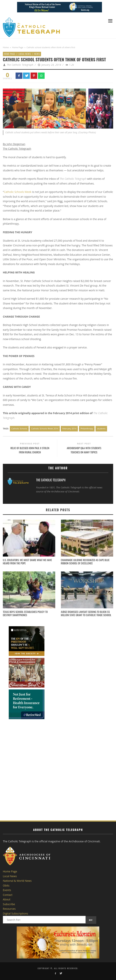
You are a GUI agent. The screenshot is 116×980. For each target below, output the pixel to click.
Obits (6, 885)
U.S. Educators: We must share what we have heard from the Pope (27, 561)
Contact (8, 895)
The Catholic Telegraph (20, 65)
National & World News (17, 881)
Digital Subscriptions (15, 913)
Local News (25, 54)
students (101, 429)
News (37, 54)
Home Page (18, 47)
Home (6, 47)
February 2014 (69, 429)
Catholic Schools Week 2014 (45, 429)
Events (7, 890)
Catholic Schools (19, 429)
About (7, 899)
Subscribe (9, 904)
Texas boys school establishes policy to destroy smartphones (25, 613)
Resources (9, 909)
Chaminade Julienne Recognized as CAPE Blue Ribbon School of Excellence (85, 561)
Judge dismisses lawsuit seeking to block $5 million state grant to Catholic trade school (86, 613)
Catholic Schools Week (18, 192)
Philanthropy (87, 429)
